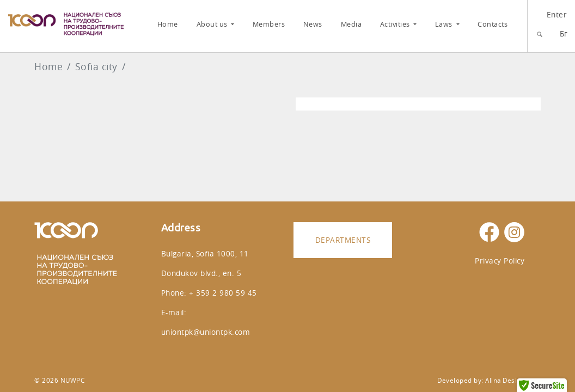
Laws (445, 24)
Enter (557, 14)
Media (351, 24)
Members (269, 24)
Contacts (493, 24)
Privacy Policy (500, 261)
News (313, 24)
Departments (343, 240)
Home (168, 24)
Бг (564, 33)
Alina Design (505, 380)
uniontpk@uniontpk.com (206, 332)
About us (213, 24)
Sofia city (96, 67)
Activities (396, 24)
